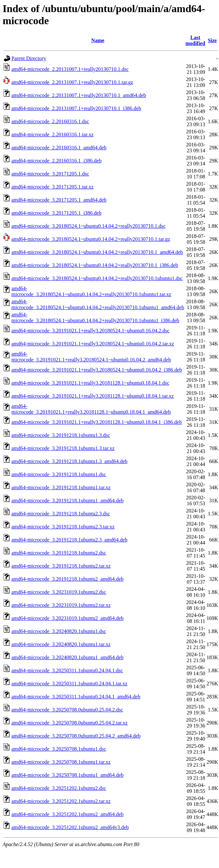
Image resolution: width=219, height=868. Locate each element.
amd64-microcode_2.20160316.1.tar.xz (53, 134)
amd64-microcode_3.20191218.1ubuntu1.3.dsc (61, 435)
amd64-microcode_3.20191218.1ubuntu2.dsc (59, 553)
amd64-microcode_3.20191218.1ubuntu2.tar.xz (61, 566)
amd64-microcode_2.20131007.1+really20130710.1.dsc (70, 69)
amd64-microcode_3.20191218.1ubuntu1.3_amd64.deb (70, 461)
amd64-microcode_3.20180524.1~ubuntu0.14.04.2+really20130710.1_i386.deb (95, 265)
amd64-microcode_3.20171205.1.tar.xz (53, 187)
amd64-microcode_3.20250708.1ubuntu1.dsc (59, 749)
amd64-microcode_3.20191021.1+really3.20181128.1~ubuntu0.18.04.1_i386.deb (97, 422)
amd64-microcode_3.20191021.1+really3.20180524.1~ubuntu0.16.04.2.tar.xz (93, 344)
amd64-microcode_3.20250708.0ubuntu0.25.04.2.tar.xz (70, 723)
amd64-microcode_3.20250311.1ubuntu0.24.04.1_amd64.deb (76, 697)
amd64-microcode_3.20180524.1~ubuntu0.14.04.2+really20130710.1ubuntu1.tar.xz (91, 291)
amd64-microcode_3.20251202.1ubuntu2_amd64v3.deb (70, 827)
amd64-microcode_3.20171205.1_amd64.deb (59, 200)
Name (98, 40)
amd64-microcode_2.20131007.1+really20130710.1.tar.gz (72, 82)
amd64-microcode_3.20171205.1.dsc (50, 174)
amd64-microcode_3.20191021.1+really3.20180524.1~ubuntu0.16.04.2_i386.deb (97, 370)
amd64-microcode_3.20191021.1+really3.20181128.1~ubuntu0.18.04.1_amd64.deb (91, 409)
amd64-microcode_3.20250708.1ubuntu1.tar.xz (61, 762)
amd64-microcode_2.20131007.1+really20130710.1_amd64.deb (79, 95)
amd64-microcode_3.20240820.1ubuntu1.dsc (59, 631)
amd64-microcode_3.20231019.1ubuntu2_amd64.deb (68, 618)
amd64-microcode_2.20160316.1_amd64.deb (59, 148)
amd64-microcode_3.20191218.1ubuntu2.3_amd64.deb (70, 540)
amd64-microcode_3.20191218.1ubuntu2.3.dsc (61, 514)
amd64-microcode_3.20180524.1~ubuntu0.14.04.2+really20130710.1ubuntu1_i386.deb (95, 317)
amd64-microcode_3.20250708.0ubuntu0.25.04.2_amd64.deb (76, 736)
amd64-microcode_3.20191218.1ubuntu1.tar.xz (61, 487)
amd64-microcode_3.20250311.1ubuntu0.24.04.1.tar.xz (69, 684)
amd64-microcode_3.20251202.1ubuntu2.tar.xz (61, 801)
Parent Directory (29, 58)
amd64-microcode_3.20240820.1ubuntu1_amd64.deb (68, 657)
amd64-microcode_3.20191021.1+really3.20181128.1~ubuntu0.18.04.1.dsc (90, 383)
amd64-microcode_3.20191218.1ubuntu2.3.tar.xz (63, 527)
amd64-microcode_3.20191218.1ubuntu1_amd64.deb (68, 501)
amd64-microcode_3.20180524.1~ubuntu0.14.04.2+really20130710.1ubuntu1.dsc (97, 278)
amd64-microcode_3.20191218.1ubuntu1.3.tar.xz (63, 448)
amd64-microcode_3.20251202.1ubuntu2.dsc (59, 788)
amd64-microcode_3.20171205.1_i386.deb (56, 213)
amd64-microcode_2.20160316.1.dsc (50, 121)
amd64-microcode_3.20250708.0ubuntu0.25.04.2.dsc (67, 710)
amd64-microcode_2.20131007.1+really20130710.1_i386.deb (76, 108)
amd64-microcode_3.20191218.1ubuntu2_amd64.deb (68, 579)
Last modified (195, 40)
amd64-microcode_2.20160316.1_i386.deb (56, 161)
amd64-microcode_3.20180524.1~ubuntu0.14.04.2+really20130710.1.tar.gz (91, 239)
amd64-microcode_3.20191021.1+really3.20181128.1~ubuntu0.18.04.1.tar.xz (93, 396)
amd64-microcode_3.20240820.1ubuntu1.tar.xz (61, 644)
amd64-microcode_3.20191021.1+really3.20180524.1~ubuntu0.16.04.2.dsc (90, 331)
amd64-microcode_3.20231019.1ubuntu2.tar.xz (61, 605)
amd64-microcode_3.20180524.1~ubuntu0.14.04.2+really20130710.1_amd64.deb (97, 252)
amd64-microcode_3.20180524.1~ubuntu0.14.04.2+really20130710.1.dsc (88, 226)
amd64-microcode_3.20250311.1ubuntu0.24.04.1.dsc (67, 670)
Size (212, 40)
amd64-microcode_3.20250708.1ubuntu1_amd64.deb (68, 775)
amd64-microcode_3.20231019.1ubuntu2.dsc (59, 592)
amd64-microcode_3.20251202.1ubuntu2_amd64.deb (68, 814)
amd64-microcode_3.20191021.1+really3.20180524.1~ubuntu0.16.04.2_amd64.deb (91, 357)
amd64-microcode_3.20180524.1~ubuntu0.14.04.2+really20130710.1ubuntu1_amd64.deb (98, 304)
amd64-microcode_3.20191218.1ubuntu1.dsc (59, 474)
